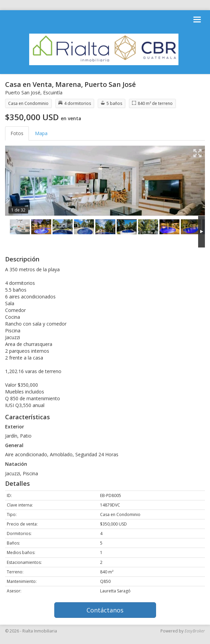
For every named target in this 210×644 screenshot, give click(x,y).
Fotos (17, 133)
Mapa (41, 133)
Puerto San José (23, 93)
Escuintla (53, 93)
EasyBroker (195, 631)
